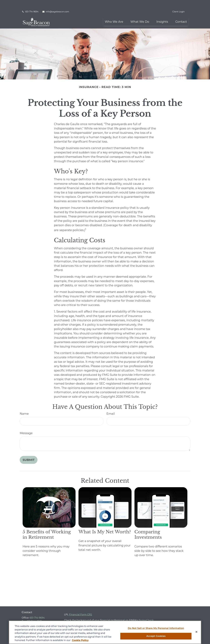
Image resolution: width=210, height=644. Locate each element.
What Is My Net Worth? (105, 523)
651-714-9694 (30, 3)
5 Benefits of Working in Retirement (47, 526)
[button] (114, 13)
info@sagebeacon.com (56, 3)
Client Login (178, 3)
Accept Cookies (156, 636)
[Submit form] (29, 451)
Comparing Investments (148, 526)
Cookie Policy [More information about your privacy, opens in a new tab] (80, 640)
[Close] (196, 632)
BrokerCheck (146, 611)
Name (24, 405)
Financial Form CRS (81, 606)
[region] (105, 632)
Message (26, 424)
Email (111, 405)
